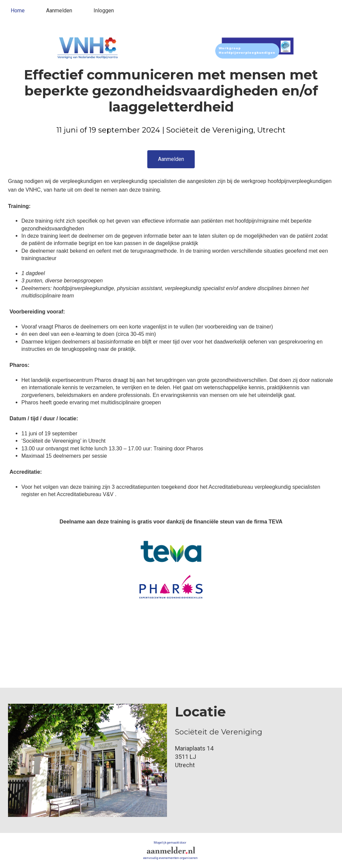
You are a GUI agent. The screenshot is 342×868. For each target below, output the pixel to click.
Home (18, 11)
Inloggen (104, 11)
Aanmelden (59, 11)
